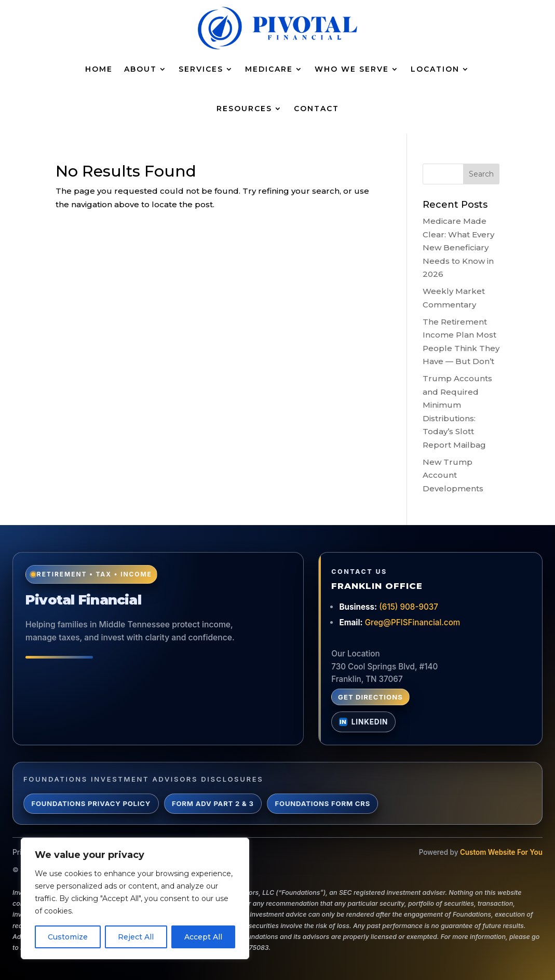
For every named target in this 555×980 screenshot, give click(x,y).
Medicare (269, 69)
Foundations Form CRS (323, 803)
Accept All (203, 937)
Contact (316, 109)
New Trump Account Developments (453, 475)
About (140, 69)
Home (99, 69)
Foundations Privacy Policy (91, 803)
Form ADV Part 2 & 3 (213, 803)
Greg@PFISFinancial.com (413, 622)
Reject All (136, 937)
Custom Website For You (501, 852)
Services (201, 69)
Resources (244, 109)
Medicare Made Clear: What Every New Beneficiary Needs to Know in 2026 (458, 247)
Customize (68, 937)
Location (435, 69)
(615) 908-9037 (409, 607)
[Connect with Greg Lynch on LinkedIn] (363, 722)
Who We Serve (352, 69)
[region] (135, 898)
